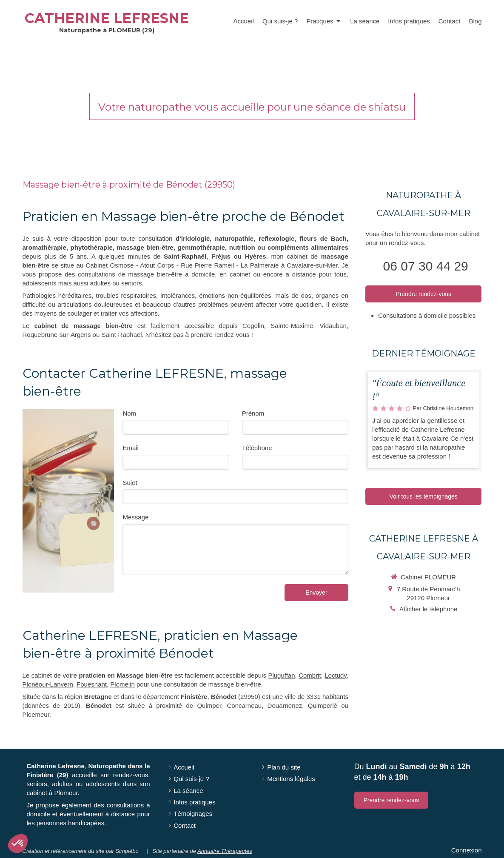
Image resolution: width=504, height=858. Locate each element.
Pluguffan (281, 675)
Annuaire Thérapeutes (225, 851)
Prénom (253, 413)
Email (131, 448)
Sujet (130, 483)
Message (135, 517)
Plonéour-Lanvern (48, 684)
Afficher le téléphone (429, 609)
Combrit (310, 675)
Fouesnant (92, 684)
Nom (129, 413)
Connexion (467, 850)
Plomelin (122, 684)
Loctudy (335, 675)
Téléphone (257, 448)
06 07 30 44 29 (426, 266)
